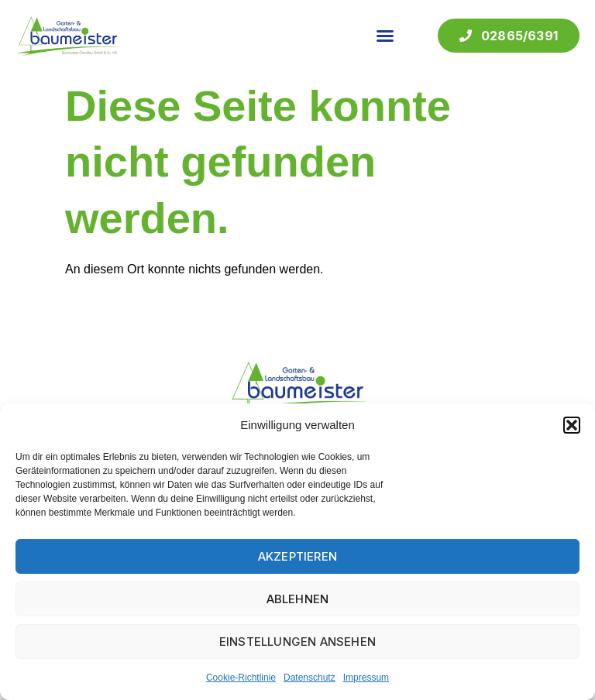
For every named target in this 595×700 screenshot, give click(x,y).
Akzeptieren (297, 556)
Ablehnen (298, 599)
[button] (572, 425)
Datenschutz (310, 678)
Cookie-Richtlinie (241, 678)
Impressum (366, 678)
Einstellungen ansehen (297, 642)
